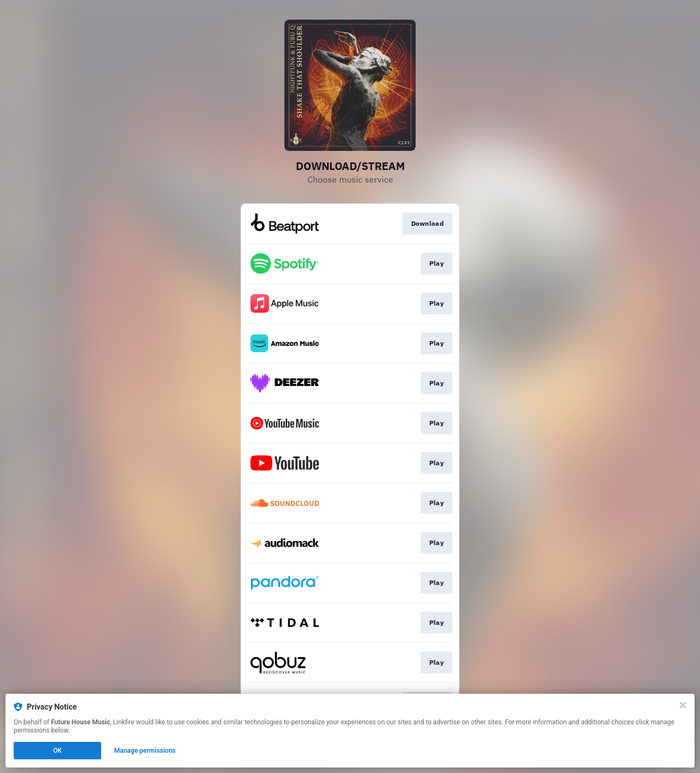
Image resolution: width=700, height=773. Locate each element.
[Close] (683, 705)
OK (57, 751)
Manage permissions (145, 751)
